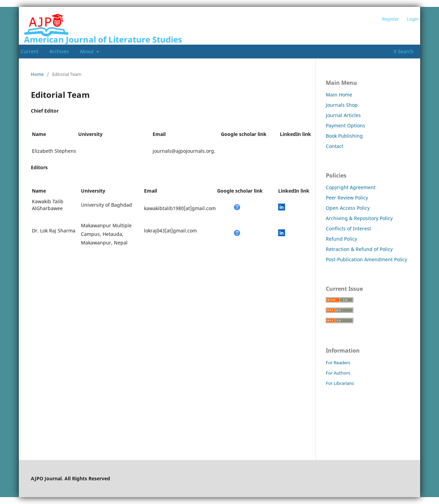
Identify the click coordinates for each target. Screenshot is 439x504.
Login (413, 19)
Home (37, 74)
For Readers (338, 363)
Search (404, 51)
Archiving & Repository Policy (359, 218)
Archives (59, 51)
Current (29, 51)
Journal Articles (343, 115)
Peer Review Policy (347, 198)
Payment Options (346, 125)
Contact (335, 146)
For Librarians (340, 383)
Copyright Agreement (351, 187)
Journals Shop (342, 105)
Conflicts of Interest (348, 228)
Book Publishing (344, 136)
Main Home (339, 95)
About (87, 51)
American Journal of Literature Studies (103, 39)
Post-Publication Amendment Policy (366, 259)
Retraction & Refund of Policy (359, 249)
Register (390, 19)
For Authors (338, 373)
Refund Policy (341, 239)
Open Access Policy (348, 208)
